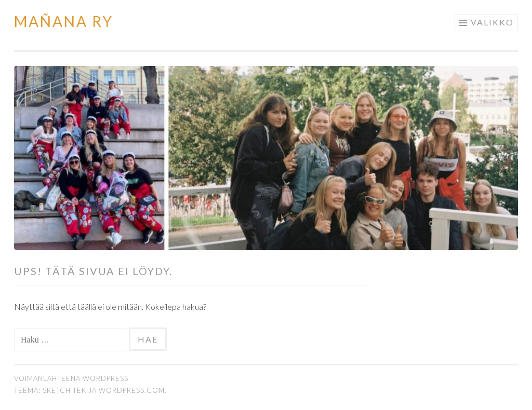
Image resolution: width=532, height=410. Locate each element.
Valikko (492, 22)
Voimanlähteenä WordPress (71, 378)
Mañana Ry (64, 21)
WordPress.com (132, 390)
